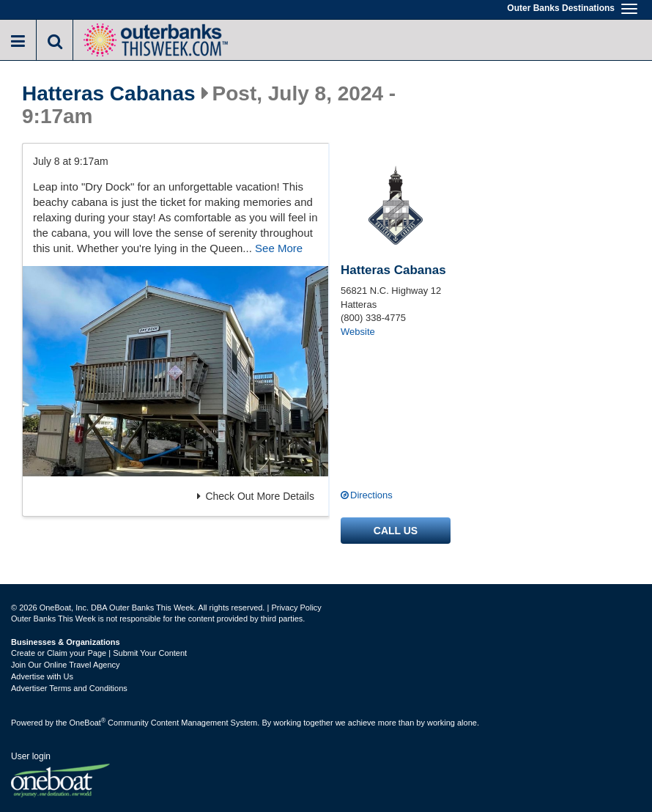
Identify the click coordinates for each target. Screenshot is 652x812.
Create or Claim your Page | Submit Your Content (99, 653)
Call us (396, 531)
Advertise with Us (42, 676)
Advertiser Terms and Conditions (69, 688)
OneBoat (88, 723)
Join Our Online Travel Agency (66, 665)
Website (358, 332)
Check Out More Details (256, 496)
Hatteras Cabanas (109, 94)
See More (279, 248)
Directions (371, 495)
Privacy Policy (296, 608)
